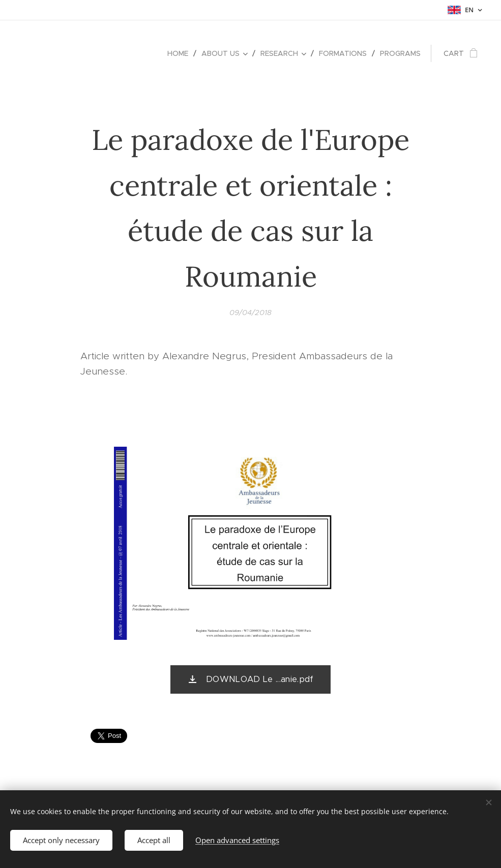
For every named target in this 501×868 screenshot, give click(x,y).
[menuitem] (181, 53)
